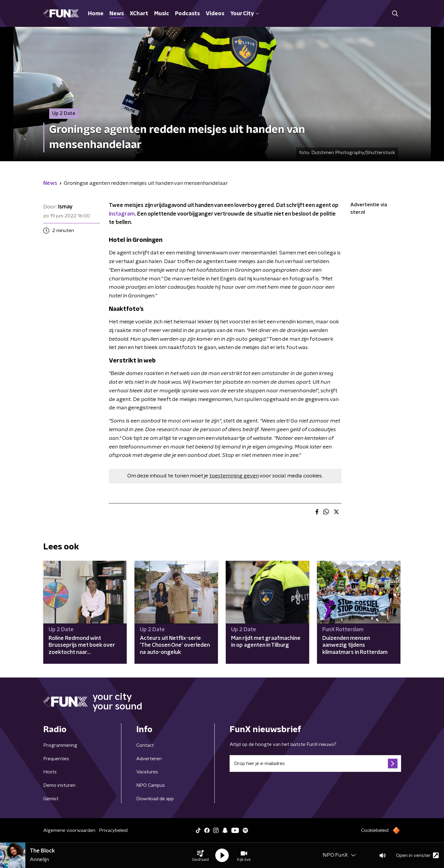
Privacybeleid (113, 830)
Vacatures (147, 772)
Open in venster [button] (417, 855)
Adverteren (149, 759)
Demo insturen (59, 785)
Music (162, 14)
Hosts (50, 772)
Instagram (122, 214)
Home (96, 14)
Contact (145, 745)
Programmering (60, 745)
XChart (139, 14)
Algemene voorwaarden (69, 830)
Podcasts (187, 14)
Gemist (51, 799)
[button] (200, 855)
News (117, 14)
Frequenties (56, 759)
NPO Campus (151, 785)
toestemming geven (234, 476)
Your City (245, 14)
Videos (215, 14)
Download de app (155, 799)
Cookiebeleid (375, 830)
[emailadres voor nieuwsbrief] (315, 763)
